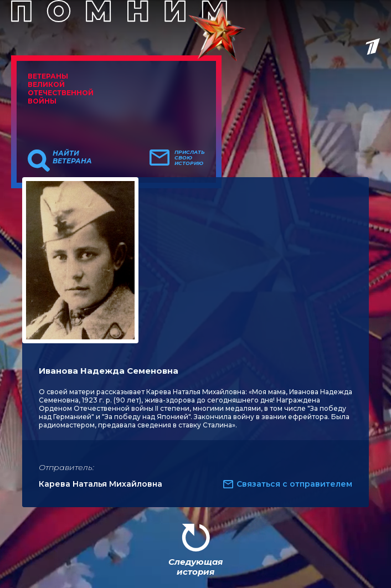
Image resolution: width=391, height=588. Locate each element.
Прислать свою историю (190, 158)
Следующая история (195, 567)
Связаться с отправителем (294, 484)
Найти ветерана (72, 157)
